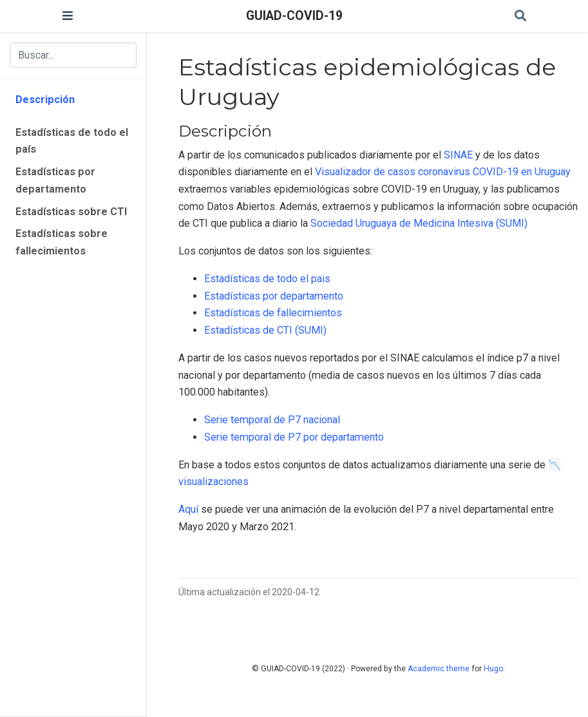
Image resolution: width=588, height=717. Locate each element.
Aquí (188, 509)
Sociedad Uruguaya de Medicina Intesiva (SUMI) (419, 223)
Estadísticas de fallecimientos (273, 313)
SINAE (458, 155)
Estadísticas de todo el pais (267, 279)
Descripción (45, 100)
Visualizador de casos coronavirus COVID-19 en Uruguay (443, 172)
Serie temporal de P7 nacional (272, 420)
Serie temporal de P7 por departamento (294, 437)
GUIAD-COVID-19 (294, 16)
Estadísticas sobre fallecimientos (62, 242)
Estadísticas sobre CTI (71, 212)
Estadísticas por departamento (55, 180)
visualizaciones (213, 482)
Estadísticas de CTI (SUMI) (265, 330)
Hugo (493, 669)
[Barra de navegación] (68, 16)
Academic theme (439, 669)
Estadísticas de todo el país (72, 141)
